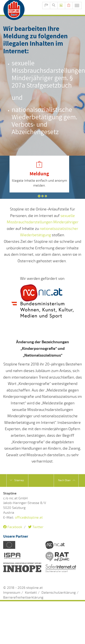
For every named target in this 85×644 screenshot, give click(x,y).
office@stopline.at (29, 518)
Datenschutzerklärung (59, 593)
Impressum (12, 593)
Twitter (36, 527)
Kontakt (31, 593)
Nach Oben (67, 480)
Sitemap (17, 480)
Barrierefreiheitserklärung (23, 597)
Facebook (13, 527)
